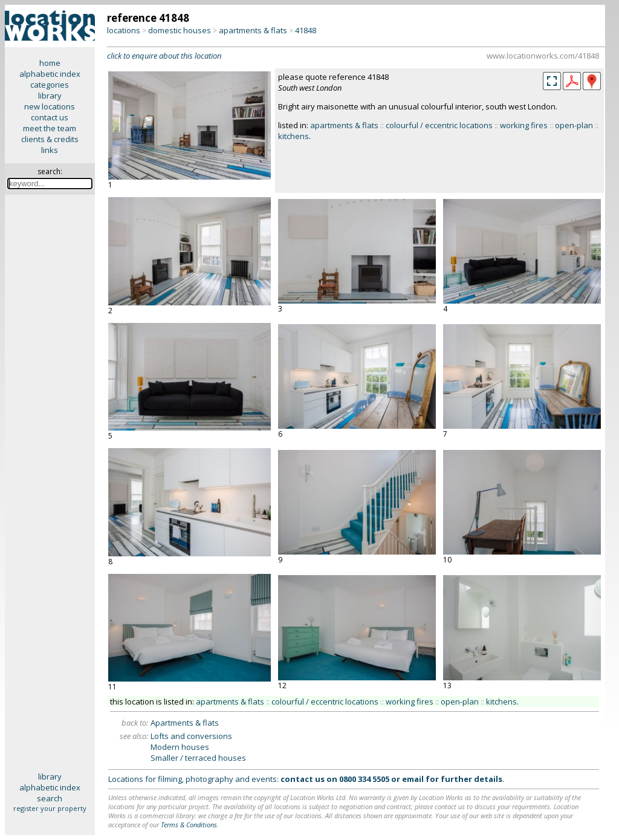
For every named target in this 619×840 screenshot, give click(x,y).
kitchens (293, 136)
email (413, 779)
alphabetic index (50, 74)
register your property (50, 808)
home (50, 63)
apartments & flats (253, 30)
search (50, 798)
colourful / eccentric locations (439, 125)
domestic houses (180, 30)
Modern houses (180, 747)
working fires (524, 125)
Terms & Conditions (189, 825)
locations (124, 30)
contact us (50, 117)
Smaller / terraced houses (198, 758)
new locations (50, 106)
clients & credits (50, 139)
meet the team (50, 128)
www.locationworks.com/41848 (543, 56)
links (50, 150)
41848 (306, 30)
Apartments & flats (185, 723)
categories (50, 85)
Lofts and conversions (191, 736)
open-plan (574, 125)
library (50, 96)
